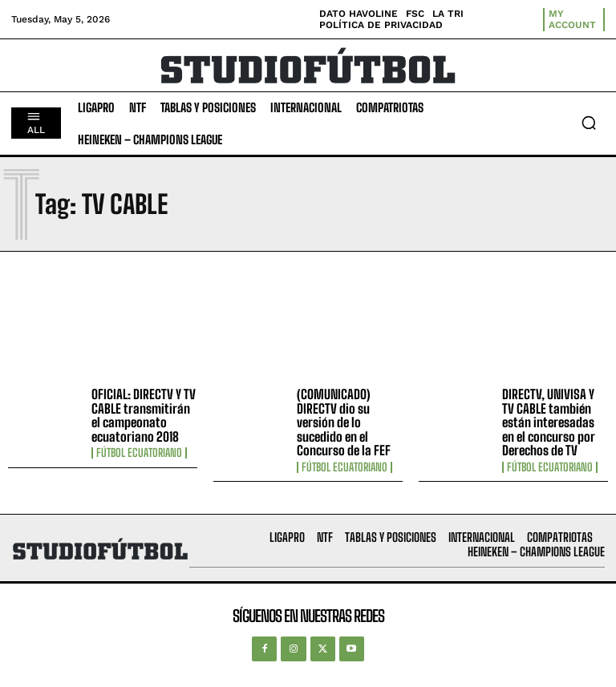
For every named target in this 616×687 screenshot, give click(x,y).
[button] (589, 123)
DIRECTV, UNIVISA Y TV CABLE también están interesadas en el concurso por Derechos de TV (549, 422)
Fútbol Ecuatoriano (139, 453)
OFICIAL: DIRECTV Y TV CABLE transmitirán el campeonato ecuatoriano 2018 (144, 415)
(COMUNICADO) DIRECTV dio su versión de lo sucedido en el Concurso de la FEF (344, 422)
